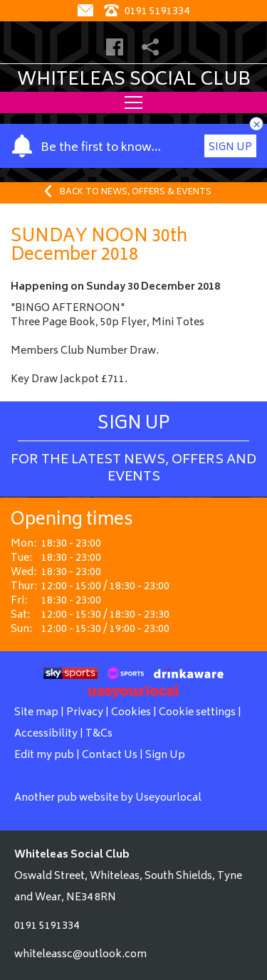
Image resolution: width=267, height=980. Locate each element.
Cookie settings (197, 713)
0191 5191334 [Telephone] (147, 12)
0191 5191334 (47, 926)
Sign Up (230, 148)
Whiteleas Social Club (134, 80)
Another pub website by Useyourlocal (108, 798)
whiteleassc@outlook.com (80, 955)
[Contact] (87, 12)
